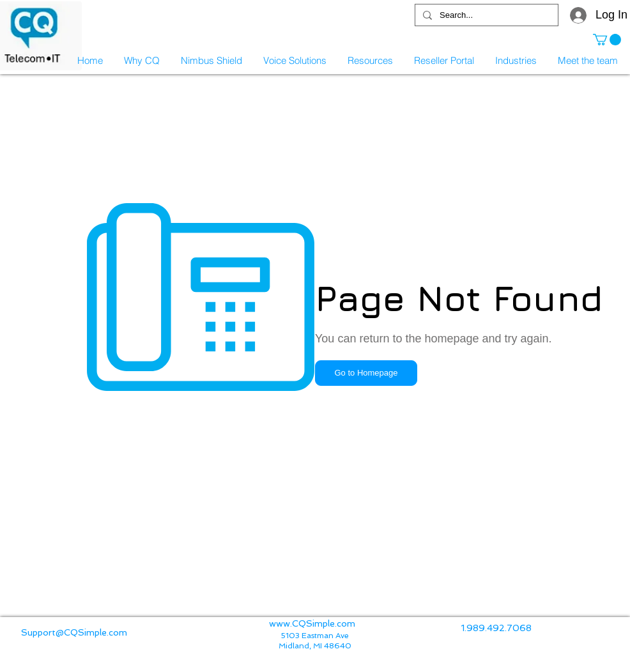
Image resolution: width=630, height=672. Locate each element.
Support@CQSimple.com (74, 632)
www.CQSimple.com (312, 623)
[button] (607, 40)
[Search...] (485, 15)
